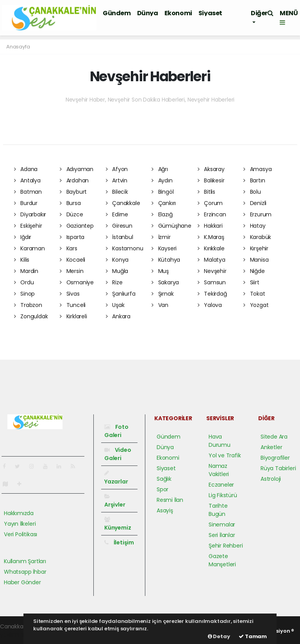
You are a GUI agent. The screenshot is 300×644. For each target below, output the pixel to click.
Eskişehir (28, 226)
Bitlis (206, 192)
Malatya (212, 260)
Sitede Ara (274, 437)
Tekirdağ (212, 294)
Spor (162, 489)
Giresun (119, 226)
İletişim (119, 542)
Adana (26, 169)
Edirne (117, 214)
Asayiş (165, 510)
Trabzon (28, 305)
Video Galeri (118, 454)
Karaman (29, 248)
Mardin (26, 271)
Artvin (117, 180)
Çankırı (164, 203)
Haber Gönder (22, 582)
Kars (69, 248)
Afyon (117, 169)
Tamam (253, 636)
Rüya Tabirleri (278, 468)
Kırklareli (73, 316)
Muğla (117, 271)
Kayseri (164, 248)
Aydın (162, 180)
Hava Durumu (220, 441)
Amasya (257, 169)
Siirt (251, 282)
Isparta (72, 237)
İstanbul (120, 237)
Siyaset (210, 13)
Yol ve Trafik (225, 455)
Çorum (210, 203)
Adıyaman (77, 169)
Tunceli (73, 305)
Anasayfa (18, 47)
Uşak (115, 305)
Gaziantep (77, 226)
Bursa (70, 203)
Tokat (254, 294)
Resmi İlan (170, 500)
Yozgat (256, 305)
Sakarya (165, 282)
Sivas (70, 294)
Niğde (254, 271)
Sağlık (164, 479)
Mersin (71, 271)
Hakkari (210, 226)
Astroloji (271, 479)
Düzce (71, 214)
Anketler (271, 447)
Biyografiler (275, 458)
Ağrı (160, 169)
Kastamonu (125, 248)
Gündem (117, 13)
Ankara (118, 316)
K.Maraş (211, 237)
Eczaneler (221, 485)
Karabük (257, 237)
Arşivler (115, 501)
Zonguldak (31, 316)
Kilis (22, 260)
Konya (117, 260)
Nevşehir (212, 271)
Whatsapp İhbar (25, 572)
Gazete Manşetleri (222, 560)
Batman (28, 192)
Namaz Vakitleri (219, 470)
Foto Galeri (116, 431)
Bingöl (162, 192)
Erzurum (257, 214)
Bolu (252, 192)
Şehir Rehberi (226, 546)
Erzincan (212, 214)
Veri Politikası (21, 534)
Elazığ (162, 214)
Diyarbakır (30, 214)
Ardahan (74, 180)
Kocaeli (72, 260)
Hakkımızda (19, 513)
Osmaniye (77, 282)
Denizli (255, 203)
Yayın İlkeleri (20, 524)
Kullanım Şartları (25, 561)
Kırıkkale (211, 248)
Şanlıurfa (121, 294)
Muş (160, 271)
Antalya (27, 180)
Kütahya (166, 260)
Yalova (210, 305)
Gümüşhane (171, 226)
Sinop (25, 294)
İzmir (161, 237)
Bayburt (73, 192)
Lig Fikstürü (223, 495)
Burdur (26, 203)
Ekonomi (178, 13)
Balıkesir (211, 180)
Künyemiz (118, 524)
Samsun (212, 282)
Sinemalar (222, 524)
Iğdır (23, 237)
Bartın (254, 180)
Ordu (24, 282)
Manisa (256, 260)
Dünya (148, 13)
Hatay (254, 226)
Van (160, 305)
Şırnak (162, 294)
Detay (219, 636)
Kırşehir (256, 248)
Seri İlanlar (222, 535)
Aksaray (211, 169)
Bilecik (117, 192)
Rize (114, 282)
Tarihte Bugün (218, 510)
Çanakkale (123, 203)
